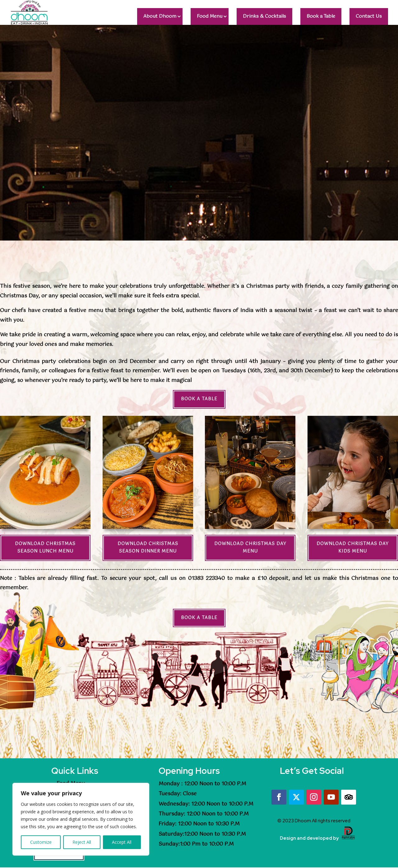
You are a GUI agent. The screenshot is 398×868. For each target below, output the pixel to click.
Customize (41, 842)
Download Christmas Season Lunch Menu (45, 548)
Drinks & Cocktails (264, 16)
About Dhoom (160, 16)
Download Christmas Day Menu (250, 548)
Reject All (82, 842)
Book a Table (321, 16)
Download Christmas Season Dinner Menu (148, 548)
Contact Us (369, 16)
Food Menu (210, 16)
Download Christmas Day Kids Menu (353, 548)
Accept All (122, 842)
